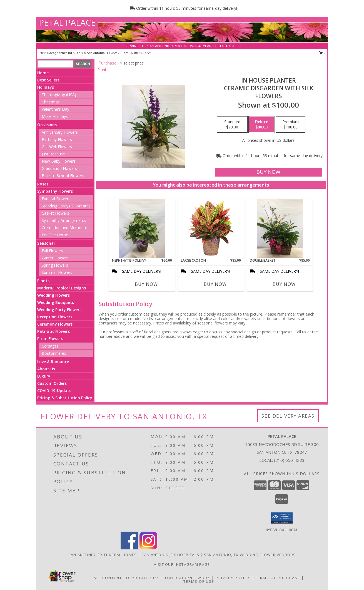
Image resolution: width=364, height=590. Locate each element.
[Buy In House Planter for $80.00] (268, 172)
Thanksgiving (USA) (59, 95)
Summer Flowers (57, 272)
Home (43, 73)
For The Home (55, 235)
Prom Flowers (50, 339)
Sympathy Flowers (55, 191)
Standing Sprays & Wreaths (66, 206)
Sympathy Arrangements (64, 220)
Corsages (50, 346)
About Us (46, 369)
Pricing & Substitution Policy (65, 398)
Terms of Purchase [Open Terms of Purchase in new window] (278, 578)
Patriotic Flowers (53, 331)
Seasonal (46, 243)
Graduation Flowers (59, 168)
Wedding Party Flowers (59, 310)
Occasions (47, 125)
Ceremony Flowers (55, 324)
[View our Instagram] (148, 548)
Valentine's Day (55, 109)
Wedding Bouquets (56, 302)
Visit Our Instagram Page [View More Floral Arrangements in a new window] (182, 564)
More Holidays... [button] (56, 116)
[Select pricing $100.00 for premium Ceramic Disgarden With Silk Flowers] (291, 125)
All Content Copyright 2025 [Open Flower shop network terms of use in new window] (126, 578)
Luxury (44, 376)
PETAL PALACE (67, 22)
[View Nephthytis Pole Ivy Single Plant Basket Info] (142, 229)
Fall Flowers (52, 251)
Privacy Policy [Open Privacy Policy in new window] (233, 578)
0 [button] (322, 53)
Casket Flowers (55, 213)
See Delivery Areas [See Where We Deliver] (288, 416)
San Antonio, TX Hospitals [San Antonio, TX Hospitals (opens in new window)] (170, 555)
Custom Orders (52, 383)
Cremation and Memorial (64, 228)
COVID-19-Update (54, 391)
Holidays (46, 87)
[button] (282, 518)
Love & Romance (53, 362)
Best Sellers (48, 80)
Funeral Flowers (56, 199)
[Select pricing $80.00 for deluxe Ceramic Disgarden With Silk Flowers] (262, 125)
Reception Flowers (55, 317)
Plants (43, 281)
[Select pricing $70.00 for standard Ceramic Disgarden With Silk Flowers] (232, 125)
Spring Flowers (55, 265)
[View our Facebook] (129, 548)
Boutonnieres (54, 353)
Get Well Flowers (57, 147)
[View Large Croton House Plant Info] (211, 229)
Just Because (53, 154)
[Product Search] (55, 64)
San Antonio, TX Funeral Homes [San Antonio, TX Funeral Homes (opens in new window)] (103, 555)
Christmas (51, 102)
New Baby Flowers (59, 161)
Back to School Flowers (63, 176)
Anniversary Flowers (60, 132)
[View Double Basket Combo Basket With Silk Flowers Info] (280, 229)
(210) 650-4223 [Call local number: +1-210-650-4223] (141, 53)
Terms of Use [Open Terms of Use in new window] (199, 581)
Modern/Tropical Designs (62, 288)
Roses (43, 184)
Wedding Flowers (53, 295)
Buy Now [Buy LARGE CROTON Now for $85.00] (215, 284)
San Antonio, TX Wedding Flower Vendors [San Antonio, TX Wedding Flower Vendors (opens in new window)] (250, 555)
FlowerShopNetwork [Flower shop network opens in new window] (185, 578)
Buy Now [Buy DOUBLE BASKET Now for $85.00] (284, 284)
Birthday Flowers (57, 139)
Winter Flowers (55, 258)
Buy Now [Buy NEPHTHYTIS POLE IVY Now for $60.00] (146, 284)
